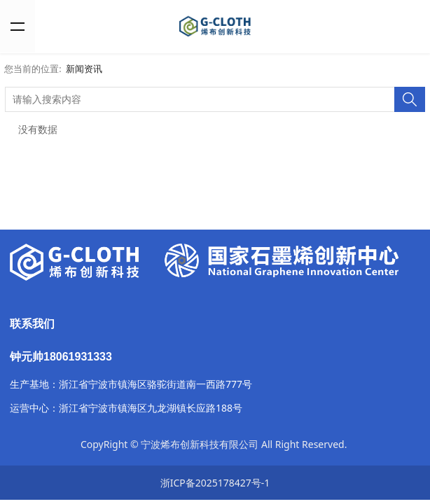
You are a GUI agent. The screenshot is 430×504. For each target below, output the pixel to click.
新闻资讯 (84, 69)
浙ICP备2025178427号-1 (215, 483)
